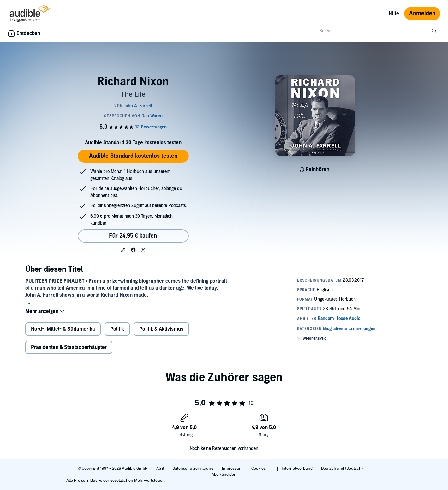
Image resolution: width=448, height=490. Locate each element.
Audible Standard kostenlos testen (133, 156)
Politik (117, 329)
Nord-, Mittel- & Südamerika (63, 329)
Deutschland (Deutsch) (342, 469)
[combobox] (377, 31)
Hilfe (394, 14)
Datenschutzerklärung (193, 469)
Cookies (259, 469)
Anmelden (422, 13)
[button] (123, 250)
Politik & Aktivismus (161, 329)
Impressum (233, 469)
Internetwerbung (298, 469)
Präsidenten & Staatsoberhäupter (69, 347)
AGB (161, 469)
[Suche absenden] (435, 31)
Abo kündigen (224, 475)
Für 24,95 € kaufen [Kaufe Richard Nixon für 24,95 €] (133, 236)
